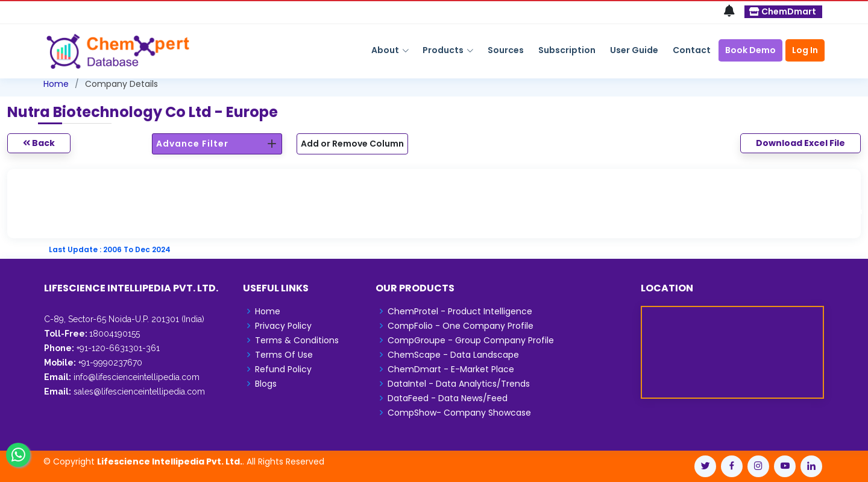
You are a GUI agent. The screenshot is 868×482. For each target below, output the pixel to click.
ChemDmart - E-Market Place (451, 369)
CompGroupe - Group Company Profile (471, 340)
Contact (692, 50)
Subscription (567, 50)
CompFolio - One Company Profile (461, 326)
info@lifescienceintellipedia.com (137, 377)
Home (56, 84)
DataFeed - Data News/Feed (448, 398)
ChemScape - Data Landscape (453, 355)
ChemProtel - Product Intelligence (460, 311)
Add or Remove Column (352, 144)
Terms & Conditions (297, 340)
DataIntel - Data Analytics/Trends (459, 384)
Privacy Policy (283, 326)
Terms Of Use (284, 355)
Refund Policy (283, 369)
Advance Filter (192, 144)
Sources (506, 50)
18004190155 (115, 334)
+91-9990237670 (109, 363)
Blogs (266, 384)
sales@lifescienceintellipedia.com (139, 392)
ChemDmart (783, 11)
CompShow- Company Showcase (459, 413)
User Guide (634, 50)
